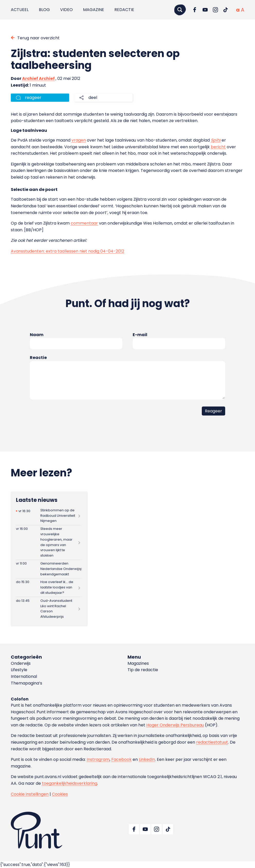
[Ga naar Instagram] (215, 10)
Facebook (121, 759)
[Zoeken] (180, 10)
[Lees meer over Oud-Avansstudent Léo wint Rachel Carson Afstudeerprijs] (49, 609)
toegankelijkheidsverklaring (70, 783)
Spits (216, 140)
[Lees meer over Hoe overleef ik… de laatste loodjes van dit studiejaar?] (49, 588)
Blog (44, 10)
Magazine (94, 10)
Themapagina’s (26, 683)
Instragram (98, 759)
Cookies (60, 794)
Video (66, 10)
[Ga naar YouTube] (205, 10)
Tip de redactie (143, 670)
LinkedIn (147, 759)
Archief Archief (38, 79)
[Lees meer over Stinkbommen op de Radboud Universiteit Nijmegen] (49, 516)
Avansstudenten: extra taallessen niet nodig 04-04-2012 (67, 251)
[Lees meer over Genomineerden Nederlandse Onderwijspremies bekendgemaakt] (49, 569)
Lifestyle (19, 670)
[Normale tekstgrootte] (238, 10)
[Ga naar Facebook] (195, 10)
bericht (218, 147)
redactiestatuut (212, 742)
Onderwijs (21, 663)
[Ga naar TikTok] (226, 10)
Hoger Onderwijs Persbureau (175, 725)
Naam (37, 335)
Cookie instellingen (30, 794)
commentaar (84, 223)
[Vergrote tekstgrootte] (243, 10)
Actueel (20, 10)
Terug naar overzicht (38, 38)
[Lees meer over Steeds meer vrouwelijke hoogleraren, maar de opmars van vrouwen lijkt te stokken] (49, 542)
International (24, 676)
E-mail (140, 335)
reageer (33, 98)
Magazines (138, 663)
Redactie (124, 10)
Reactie (38, 358)
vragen (79, 140)
